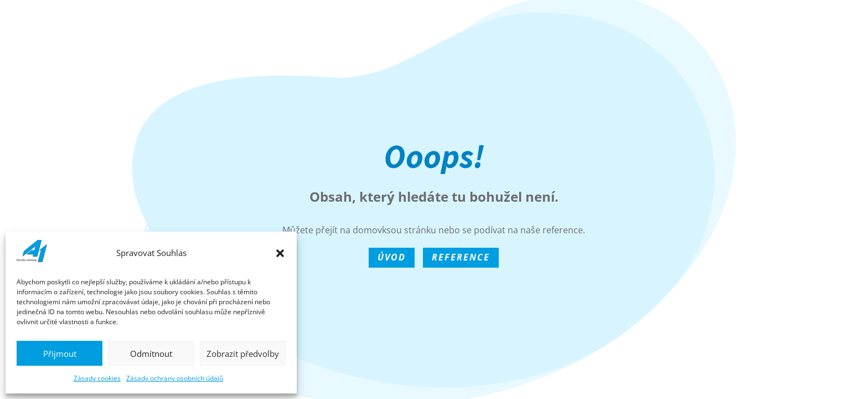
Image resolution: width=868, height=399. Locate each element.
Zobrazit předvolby (243, 354)
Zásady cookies (97, 378)
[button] (280, 253)
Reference (461, 257)
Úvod (392, 257)
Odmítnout (151, 354)
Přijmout (60, 354)
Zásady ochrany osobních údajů (175, 378)
